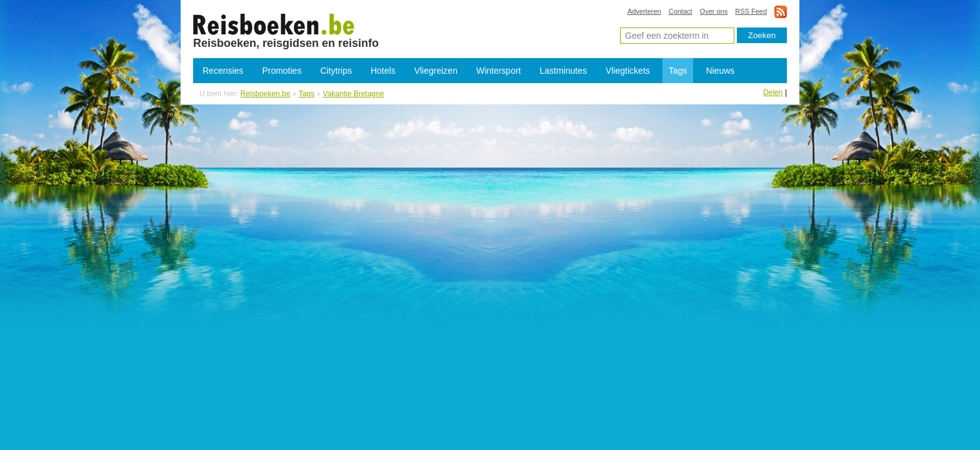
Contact (681, 11)
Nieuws (720, 71)
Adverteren (644, 11)
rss (781, 12)
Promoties (282, 71)
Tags (678, 71)
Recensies (223, 71)
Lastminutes (563, 71)
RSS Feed (751, 11)
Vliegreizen (436, 71)
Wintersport (499, 71)
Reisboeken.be (265, 94)
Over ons (714, 11)
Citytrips (336, 71)
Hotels (383, 71)
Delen (773, 92)
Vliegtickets (628, 71)
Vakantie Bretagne (274, 24)
